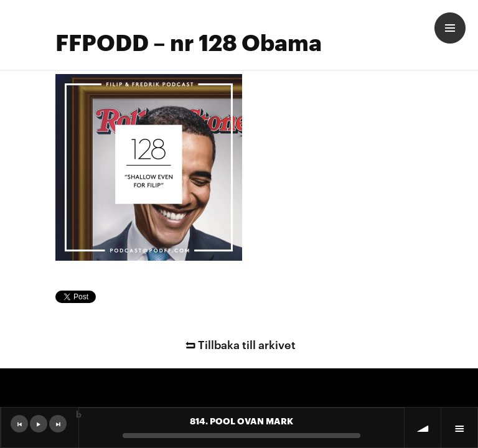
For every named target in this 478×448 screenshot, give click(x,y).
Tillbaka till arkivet (239, 344)
